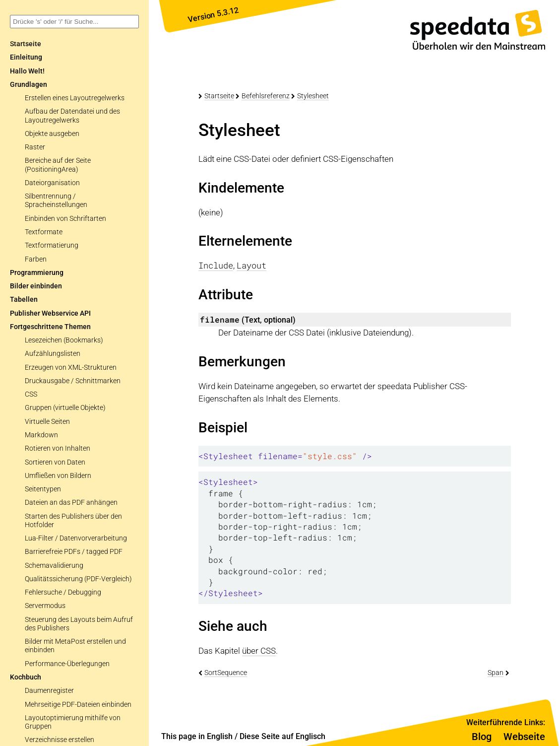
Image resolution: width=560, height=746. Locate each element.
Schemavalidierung (54, 566)
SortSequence (226, 673)
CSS (31, 394)
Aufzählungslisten (53, 354)
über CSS (259, 651)
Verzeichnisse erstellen (60, 740)
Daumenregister (49, 691)
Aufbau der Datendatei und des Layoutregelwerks (72, 116)
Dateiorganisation (52, 183)
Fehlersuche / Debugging (63, 592)
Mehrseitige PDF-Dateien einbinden (78, 705)
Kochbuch (26, 677)
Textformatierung (52, 245)
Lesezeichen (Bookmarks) (64, 340)
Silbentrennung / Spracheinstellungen (56, 201)
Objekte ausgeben (52, 134)
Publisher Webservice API (50, 313)
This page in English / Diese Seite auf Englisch (243, 736)
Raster (35, 147)
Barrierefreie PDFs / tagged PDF (74, 552)
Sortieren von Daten (55, 462)
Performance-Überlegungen (67, 664)
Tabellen (24, 300)
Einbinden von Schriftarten (65, 219)
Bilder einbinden (36, 286)
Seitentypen (43, 489)
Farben (36, 259)
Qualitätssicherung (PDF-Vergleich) (78, 579)
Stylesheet (313, 96)
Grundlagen (29, 85)
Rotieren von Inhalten (58, 448)
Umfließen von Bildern (58, 476)
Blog (482, 737)
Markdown (41, 435)
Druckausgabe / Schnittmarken (73, 381)
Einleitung (26, 57)
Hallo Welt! (27, 71)
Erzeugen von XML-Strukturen (71, 368)
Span (496, 673)
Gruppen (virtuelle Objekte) (65, 408)
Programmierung (37, 273)
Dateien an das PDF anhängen (71, 503)
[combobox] (74, 22)
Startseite (219, 96)
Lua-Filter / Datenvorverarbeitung (76, 538)
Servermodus (45, 606)
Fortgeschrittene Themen (50, 327)
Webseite (524, 737)
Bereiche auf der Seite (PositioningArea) (58, 165)
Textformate (44, 232)
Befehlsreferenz (266, 96)
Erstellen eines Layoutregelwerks (75, 98)
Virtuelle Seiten (47, 422)
